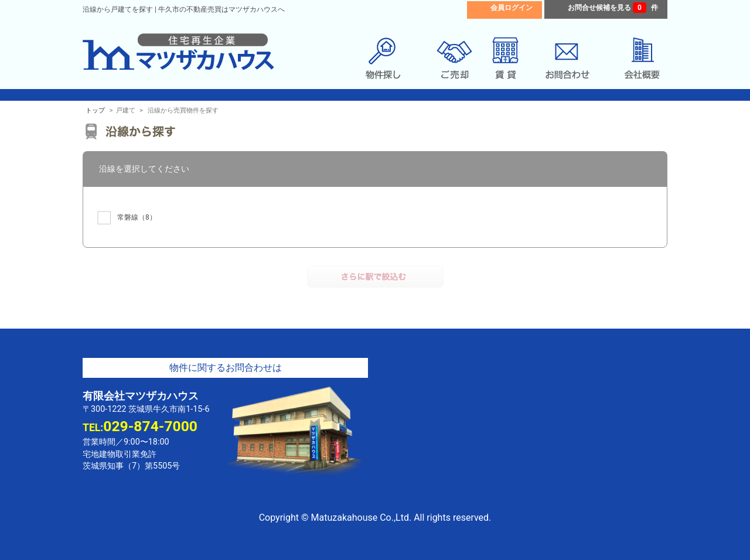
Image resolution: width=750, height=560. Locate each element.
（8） (127, 218)
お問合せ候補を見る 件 (613, 8)
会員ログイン (512, 8)
